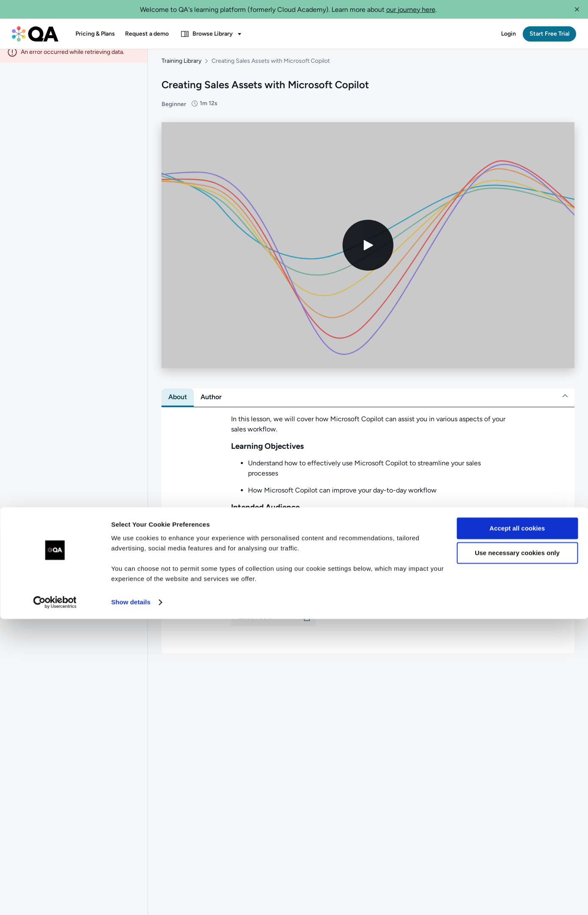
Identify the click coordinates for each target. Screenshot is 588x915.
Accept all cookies (517, 824)
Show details (131, 898)
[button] (577, 9)
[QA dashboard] (35, 34)
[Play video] (368, 253)
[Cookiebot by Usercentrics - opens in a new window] (55, 898)
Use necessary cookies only (517, 849)
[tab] (178, 405)
